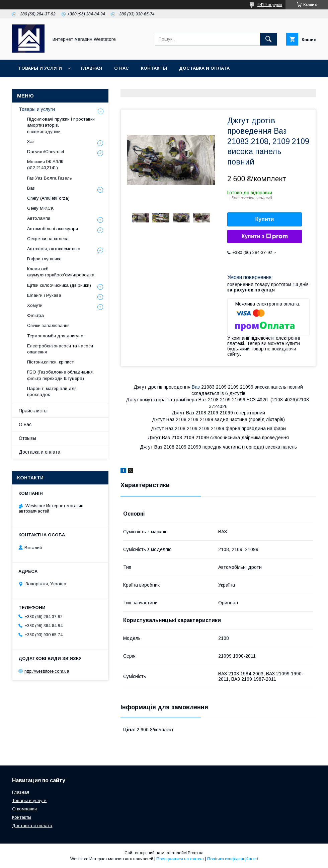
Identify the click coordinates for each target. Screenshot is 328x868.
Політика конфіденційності (233, 859)
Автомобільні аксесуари (53, 229)
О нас (121, 68)
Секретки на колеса (48, 239)
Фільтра (35, 315)
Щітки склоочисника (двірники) (59, 285)
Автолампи (39, 218)
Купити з (264, 237)
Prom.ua (196, 853)
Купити (265, 219)
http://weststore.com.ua (47, 671)
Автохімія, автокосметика (54, 249)
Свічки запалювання (48, 325)
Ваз (196, 387)
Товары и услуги (40, 68)
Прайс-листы (33, 411)
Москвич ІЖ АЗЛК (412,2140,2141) (45, 165)
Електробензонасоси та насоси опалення (60, 349)
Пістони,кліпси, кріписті (51, 362)
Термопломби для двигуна (55, 336)
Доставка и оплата (204, 68)
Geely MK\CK (40, 208)
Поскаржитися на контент (180, 859)
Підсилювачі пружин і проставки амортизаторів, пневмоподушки (61, 125)
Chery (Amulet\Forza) (48, 198)
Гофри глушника (44, 259)
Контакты (154, 68)
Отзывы (27, 438)
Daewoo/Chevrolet (46, 152)
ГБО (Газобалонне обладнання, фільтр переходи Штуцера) (60, 375)
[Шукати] (268, 39)
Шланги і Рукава (44, 295)
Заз (31, 142)
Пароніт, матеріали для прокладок (52, 391)
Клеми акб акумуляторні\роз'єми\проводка (61, 272)
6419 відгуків (270, 5)
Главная (91, 68)
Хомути (35, 305)
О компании (24, 809)
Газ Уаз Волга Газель (50, 178)
